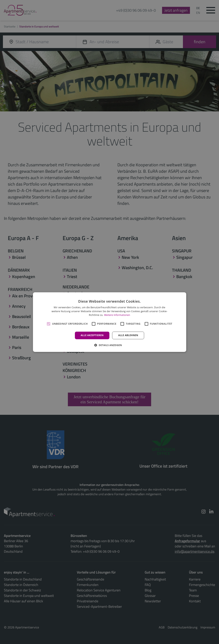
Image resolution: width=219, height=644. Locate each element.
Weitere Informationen (117, 315)
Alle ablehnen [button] (128, 335)
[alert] (109, 322)
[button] (109, 345)
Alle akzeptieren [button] (92, 335)
